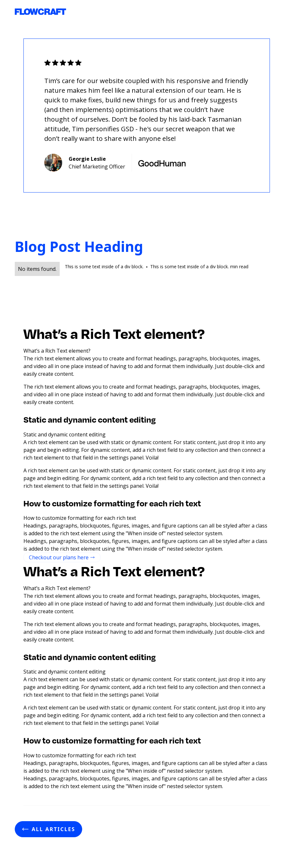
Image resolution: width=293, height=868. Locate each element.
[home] (40, 12)
